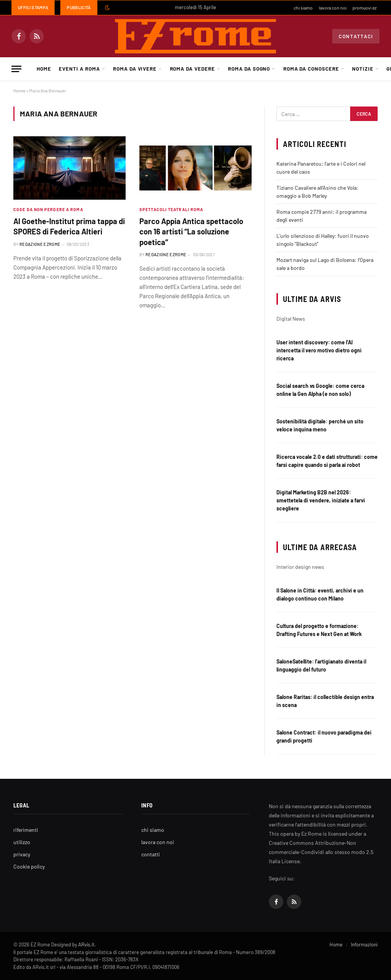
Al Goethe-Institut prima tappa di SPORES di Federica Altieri (69, 226)
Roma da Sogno (249, 69)
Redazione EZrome (40, 244)
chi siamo (303, 8)
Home (44, 69)
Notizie (363, 69)
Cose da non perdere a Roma (48, 209)
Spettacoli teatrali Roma (171, 209)
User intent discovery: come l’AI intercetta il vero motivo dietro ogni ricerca (319, 350)
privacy (22, 854)
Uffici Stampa (33, 7)
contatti (151, 854)
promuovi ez (364, 8)
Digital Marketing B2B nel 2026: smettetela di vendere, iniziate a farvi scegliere (321, 500)
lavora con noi (333, 8)
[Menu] (16, 69)
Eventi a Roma (79, 69)
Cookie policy (29, 866)
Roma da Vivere (135, 69)
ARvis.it (86, 944)
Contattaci (356, 36)
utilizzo (22, 842)
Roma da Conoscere (311, 69)
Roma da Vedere (192, 69)
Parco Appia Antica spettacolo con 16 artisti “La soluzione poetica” (191, 231)
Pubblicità (79, 7)
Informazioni (364, 944)
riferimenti (26, 830)
